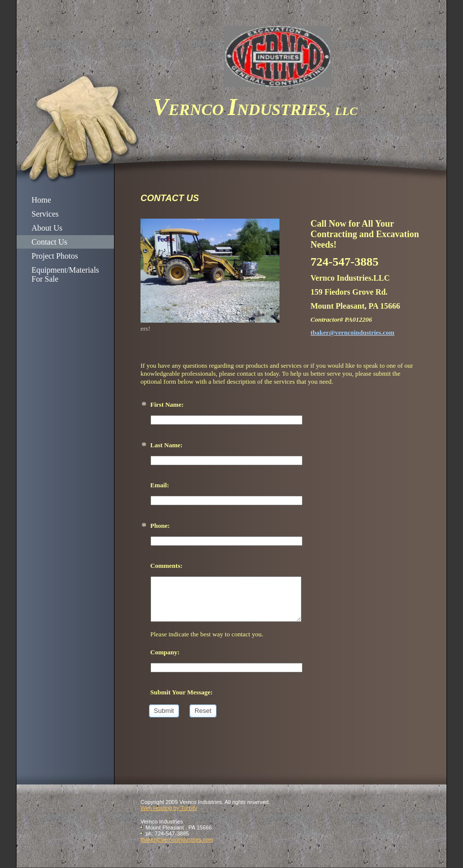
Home (41, 200)
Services (45, 214)
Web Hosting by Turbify (169, 808)
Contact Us (49, 242)
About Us (47, 228)
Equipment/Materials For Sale (65, 274)
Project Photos (55, 256)
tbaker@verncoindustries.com (177, 839)
